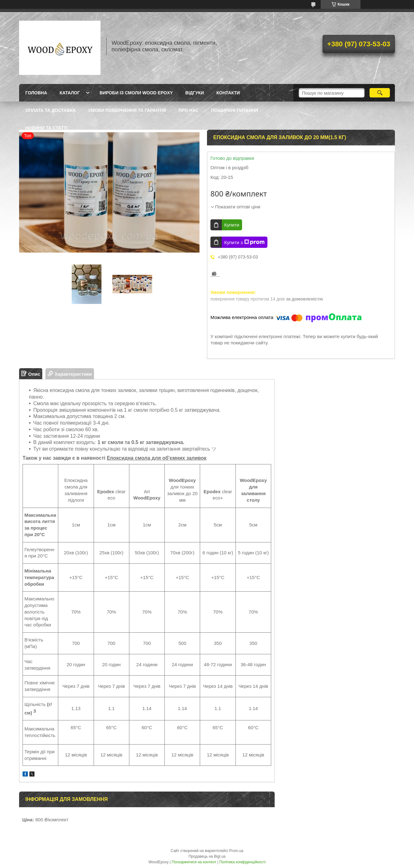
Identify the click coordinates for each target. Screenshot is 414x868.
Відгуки (195, 93)
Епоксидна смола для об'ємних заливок (157, 458)
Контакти (228, 93)
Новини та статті (47, 128)
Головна (36, 93)
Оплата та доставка (51, 110)
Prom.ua (236, 851)
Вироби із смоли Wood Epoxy (136, 93)
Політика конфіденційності (242, 862)
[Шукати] (380, 93)
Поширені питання (235, 110)
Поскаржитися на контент (194, 862)
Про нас (189, 110)
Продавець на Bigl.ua (207, 856)
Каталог (70, 93)
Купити (232, 225)
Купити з (244, 242)
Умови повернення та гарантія (127, 110)
